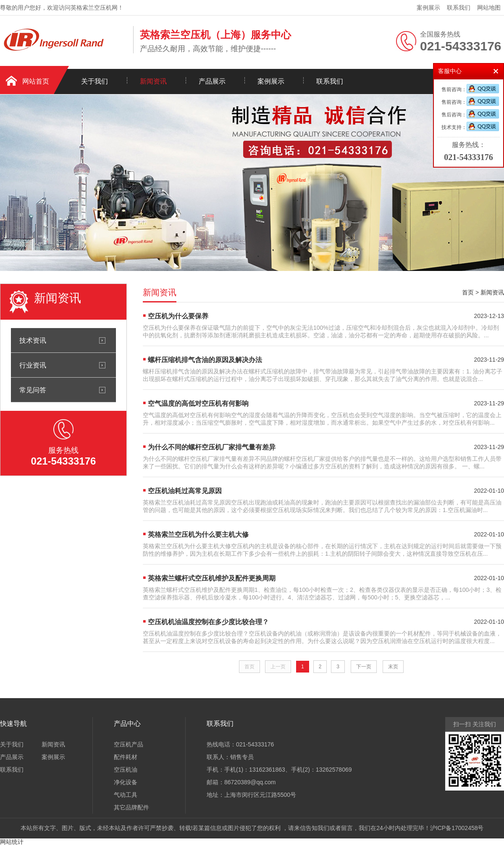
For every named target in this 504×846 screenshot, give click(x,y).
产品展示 (212, 81)
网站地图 (489, 8)
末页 (393, 667)
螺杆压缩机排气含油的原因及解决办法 (205, 360)
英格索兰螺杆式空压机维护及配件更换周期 (212, 578)
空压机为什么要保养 (178, 316)
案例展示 (428, 8)
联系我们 (459, 8)
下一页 (364, 667)
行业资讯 (33, 365)
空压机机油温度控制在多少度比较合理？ (208, 622)
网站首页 (36, 81)
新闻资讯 (153, 81)
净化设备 (126, 782)
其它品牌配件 (131, 807)
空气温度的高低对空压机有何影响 (198, 403)
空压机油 (126, 770)
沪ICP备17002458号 (457, 828)
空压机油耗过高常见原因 (185, 491)
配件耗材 (126, 757)
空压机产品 (129, 744)
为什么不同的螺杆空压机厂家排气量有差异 (212, 447)
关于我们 (94, 81)
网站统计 (12, 842)
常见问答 (33, 390)
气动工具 (126, 795)
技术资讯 (33, 340)
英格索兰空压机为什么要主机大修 (198, 535)
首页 (468, 292)
